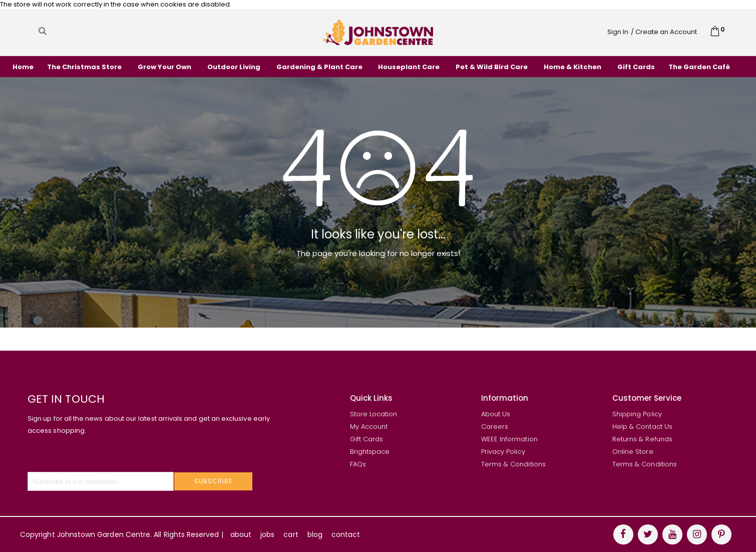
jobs (267, 534)
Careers (495, 427)
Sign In (618, 32)
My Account (369, 427)
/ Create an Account (664, 32)
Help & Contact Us (642, 427)
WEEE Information (509, 439)
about (241, 534)
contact (346, 534)
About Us (496, 414)
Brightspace (370, 452)
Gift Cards (367, 439)
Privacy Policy (503, 452)
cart (291, 534)
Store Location (374, 414)
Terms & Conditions (513, 464)
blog (315, 534)
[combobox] (138, 31)
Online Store (633, 452)
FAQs (358, 464)
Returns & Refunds (642, 439)
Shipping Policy (637, 414)
